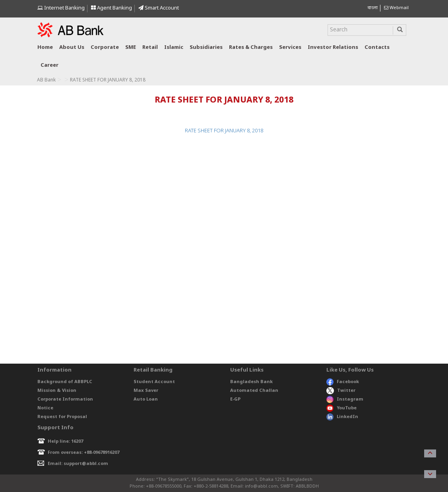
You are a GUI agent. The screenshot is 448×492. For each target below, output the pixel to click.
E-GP (235, 399)
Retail (150, 47)
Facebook (343, 382)
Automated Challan (254, 391)
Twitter (341, 391)
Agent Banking (112, 8)
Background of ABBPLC (65, 382)
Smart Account (159, 8)
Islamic (174, 47)
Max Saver (146, 391)
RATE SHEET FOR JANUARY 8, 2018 (224, 131)
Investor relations (333, 47)
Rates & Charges (251, 47)
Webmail (396, 8)
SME (131, 47)
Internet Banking (61, 8)
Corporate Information (65, 399)
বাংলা (372, 8)
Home (45, 47)
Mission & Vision (57, 391)
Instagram (345, 399)
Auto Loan (146, 399)
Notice (45, 408)
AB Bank (46, 80)
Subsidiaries (206, 47)
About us (72, 47)
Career (49, 65)
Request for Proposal (62, 417)
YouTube (341, 408)
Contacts (377, 47)
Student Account (154, 382)
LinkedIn (342, 417)
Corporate (105, 47)
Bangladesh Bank (251, 382)
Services (290, 47)
